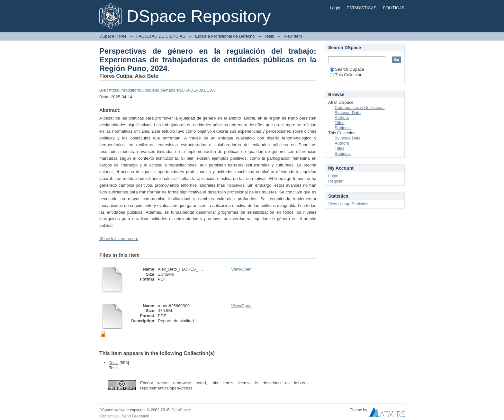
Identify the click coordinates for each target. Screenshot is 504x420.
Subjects (343, 128)
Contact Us (109, 416)
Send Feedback (135, 416)
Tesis (269, 36)
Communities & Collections (360, 107)
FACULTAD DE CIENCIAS (161, 36)
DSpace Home (113, 36)
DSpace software (114, 410)
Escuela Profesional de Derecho (225, 36)
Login (335, 8)
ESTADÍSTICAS (361, 8)
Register (336, 181)
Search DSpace (347, 69)
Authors (342, 117)
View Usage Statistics (348, 204)
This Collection (346, 75)
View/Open (241, 269)
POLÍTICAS (394, 8)
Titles (340, 123)
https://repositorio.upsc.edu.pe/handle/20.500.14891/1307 (162, 90)
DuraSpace (181, 410)
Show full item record (119, 239)
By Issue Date (348, 113)
